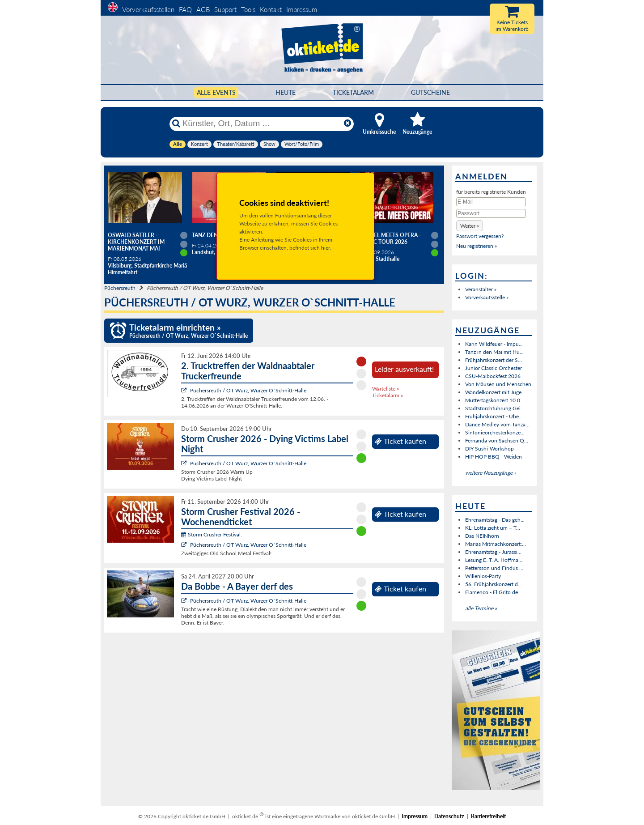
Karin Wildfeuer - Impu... (494, 344)
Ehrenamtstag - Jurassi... (493, 552)
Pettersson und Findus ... (494, 568)
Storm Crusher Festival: (212, 534)
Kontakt (271, 9)
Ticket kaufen (400, 441)
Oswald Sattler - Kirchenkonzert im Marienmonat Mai (136, 242)
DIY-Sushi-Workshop (489, 449)
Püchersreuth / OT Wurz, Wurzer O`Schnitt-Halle (248, 390)
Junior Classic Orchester (494, 368)
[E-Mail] (491, 202)
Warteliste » (386, 389)
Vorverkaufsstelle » (487, 297)
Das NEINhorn (482, 536)
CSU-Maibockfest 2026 (493, 376)
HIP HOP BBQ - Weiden (494, 457)
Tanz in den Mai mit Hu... (494, 352)
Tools (248, 9)
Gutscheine (430, 92)
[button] (470, 226)
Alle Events (216, 92)
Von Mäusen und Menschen (498, 384)
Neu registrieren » (477, 246)
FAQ (185, 9)
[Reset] (347, 123)
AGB (203, 9)
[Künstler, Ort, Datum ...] (261, 123)
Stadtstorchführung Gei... (495, 408)
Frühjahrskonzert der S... (494, 360)
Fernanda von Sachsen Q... (497, 440)
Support (225, 9)
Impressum (302, 9)
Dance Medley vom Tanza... (497, 424)
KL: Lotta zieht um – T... (493, 528)
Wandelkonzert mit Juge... (495, 392)
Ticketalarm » (388, 395)
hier (326, 248)
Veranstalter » (481, 289)
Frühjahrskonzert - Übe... (494, 416)
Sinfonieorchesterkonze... (495, 432)
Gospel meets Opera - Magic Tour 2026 (390, 238)
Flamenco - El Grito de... (494, 592)
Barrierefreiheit (488, 816)
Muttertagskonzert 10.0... (495, 400)
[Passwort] (491, 213)
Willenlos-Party (483, 576)
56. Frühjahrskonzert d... (494, 584)
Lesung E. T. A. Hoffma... (494, 560)
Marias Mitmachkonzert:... (496, 544)
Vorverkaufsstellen (148, 9)
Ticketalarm (353, 92)
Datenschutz (449, 816)
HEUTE (286, 92)
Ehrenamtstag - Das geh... (495, 520)
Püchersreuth (120, 288)
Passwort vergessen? (480, 236)
